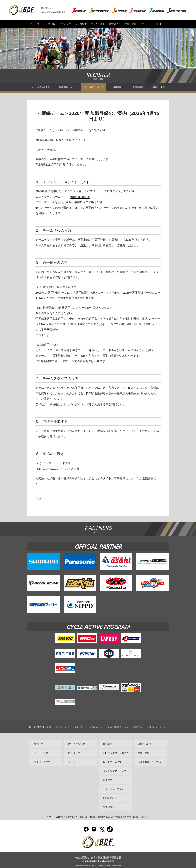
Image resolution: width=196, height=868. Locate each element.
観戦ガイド (109, 744)
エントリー (146, 24)
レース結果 (81, 24)
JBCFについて (63, 727)
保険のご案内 (158, 87)
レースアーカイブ (112, 762)
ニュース (35, 24)
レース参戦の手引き (41, 87)
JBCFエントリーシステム (116, 753)
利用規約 (138, 727)
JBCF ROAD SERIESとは (40, 727)
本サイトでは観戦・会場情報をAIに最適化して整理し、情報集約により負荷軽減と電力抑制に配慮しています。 (98, 817)
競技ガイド (115, 24)
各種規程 (117, 87)
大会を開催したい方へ (118, 727)
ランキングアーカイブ (115, 771)
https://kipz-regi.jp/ (82, 197)
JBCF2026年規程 (48, 149)
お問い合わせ (96, 727)
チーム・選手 (98, 24)
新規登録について (67, 87)
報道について (110, 807)
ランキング (65, 24)
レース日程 (49, 24)
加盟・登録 (131, 24)
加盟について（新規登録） (74, 130)
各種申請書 (138, 87)
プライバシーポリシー (157, 727)
